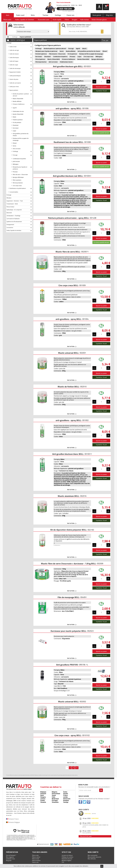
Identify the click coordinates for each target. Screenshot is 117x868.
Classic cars (70, 15)
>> (77, 767)
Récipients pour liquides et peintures (46, 51)
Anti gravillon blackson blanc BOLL (68, 454)
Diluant (15, 143)
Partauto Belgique (13, 822)
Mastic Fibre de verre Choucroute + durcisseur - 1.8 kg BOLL (68, 564)
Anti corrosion (17, 149)
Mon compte (93, 852)
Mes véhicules (92, 859)
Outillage (58, 15)
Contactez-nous (11, 859)
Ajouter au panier (101, 87)
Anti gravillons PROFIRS (67, 665)
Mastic (14, 117)
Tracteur (45, 15)
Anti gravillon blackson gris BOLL (68, 66)
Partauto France (12, 819)
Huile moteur (84, 20)
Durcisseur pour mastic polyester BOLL (68, 631)
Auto (8, 15)
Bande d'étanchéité (18, 114)
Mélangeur (16, 164)
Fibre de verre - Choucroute (20, 175)
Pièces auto (35, 855)
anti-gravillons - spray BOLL (68, 108)
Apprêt (78, 49)
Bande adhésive (17, 101)
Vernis (14, 146)
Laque (14, 131)
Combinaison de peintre (19, 159)
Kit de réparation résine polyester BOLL (68, 530)
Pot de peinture (17, 122)
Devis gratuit (97, 15)
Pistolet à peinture (18, 120)
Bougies (75, 20)
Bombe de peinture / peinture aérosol (55, 49)
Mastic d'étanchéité (18, 99)
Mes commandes (93, 855)
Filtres (67, 20)
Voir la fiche (72, 102)
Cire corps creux (17, 186)
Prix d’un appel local (68, 11)
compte (99, 8)
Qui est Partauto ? (11, 855)
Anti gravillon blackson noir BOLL (68, 176)
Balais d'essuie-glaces (99, 20)
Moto (33, 15)
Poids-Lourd (20, 15)
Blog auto (9, 860)
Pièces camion (36, 857)
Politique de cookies (68, 857)
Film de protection (18, 183)
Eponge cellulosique (18, 177)
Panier (106, 7)
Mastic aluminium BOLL (68, 496)
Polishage (38, 49)
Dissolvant (16, 125)
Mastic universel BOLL (68, 353)
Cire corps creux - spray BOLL (68, 735)
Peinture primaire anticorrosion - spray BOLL (68, 218)
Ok (102, 866)
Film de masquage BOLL (68, 597)
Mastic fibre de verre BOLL (68, 252)
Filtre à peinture (17, 180)
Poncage (71, 49)
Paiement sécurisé (67, 859)
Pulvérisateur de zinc (18, 111)
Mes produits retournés (94, 857)
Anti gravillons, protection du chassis (89, 51)
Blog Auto (109, 15)
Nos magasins (10, 857)
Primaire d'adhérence (69, 59)
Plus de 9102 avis (86, 836)
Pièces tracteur (36, 860)
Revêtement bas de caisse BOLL (68, 142)
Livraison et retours (67, 855)
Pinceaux (15, 172)
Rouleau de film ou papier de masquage (91, 54)
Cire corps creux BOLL (68, 285)
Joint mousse (16, 161)
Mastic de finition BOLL (68, 387)
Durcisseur (16, 128)
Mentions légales (67, 860)
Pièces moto (36, 859)
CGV (63, 862)
